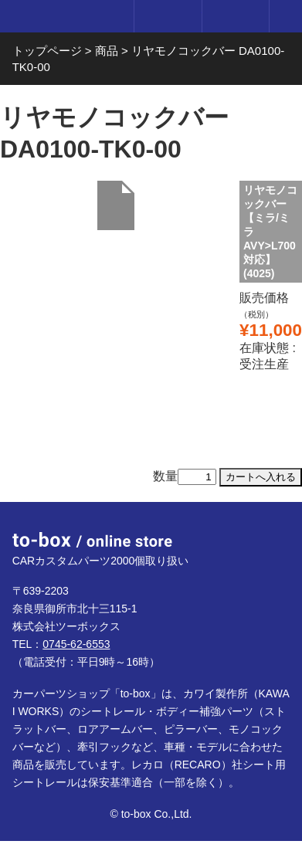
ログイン (167, 16)
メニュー (286, 16)
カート (235, 16)
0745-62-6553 (76, 644)
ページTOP (274, 530)
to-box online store (64, 17)
